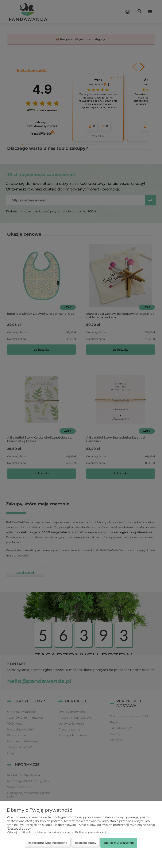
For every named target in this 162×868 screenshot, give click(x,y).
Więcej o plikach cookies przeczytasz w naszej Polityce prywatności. (57, 832)
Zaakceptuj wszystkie (119, 843)
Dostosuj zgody (86, 843)
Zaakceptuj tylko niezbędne (48, 843)
